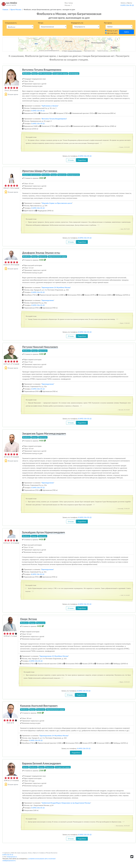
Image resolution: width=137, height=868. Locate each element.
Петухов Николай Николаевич (40, 347)
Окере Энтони (28, 619)
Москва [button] (69, 4)
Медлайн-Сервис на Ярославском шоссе (57, 203)
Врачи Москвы (16, 9)
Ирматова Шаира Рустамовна (40, 171)
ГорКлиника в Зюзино (50, 106)
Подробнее (82, 160)
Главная (5, 9)
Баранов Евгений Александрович (42, 763)
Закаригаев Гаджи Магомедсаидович (44, 433)
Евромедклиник (48, 300)
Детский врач (112, 33)
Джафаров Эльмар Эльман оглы (41, 253)
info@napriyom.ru (12, 857)
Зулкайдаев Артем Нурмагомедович (43, 532)
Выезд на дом (112, 31)
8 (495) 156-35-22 (38, 111)
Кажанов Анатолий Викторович (39, 706)
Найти (127, 32)
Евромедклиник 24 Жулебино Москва (56, 287)
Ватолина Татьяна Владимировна (42, 70)
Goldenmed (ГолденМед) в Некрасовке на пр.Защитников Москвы (66, 803)
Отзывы (71, 160)
